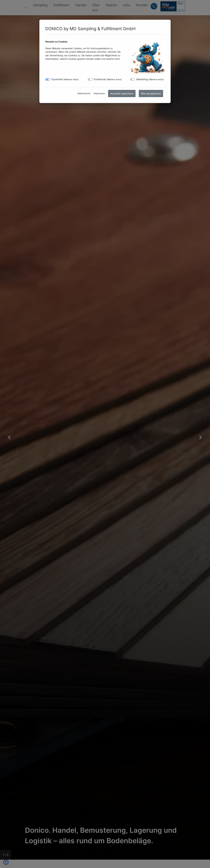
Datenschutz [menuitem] (84, 93)
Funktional (108, 79)
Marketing (150, 79)
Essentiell (65, 79)
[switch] (90, 79)
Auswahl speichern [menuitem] (122, 94)
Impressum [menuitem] (99, 93)
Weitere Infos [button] (71, 79)
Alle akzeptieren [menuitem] (151, 94)
